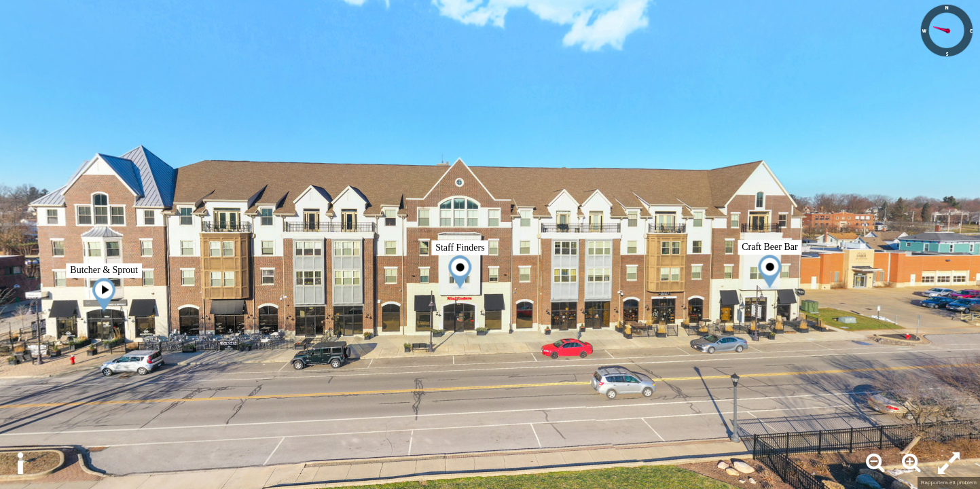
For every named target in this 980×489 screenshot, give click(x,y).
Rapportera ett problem (949, 483)
